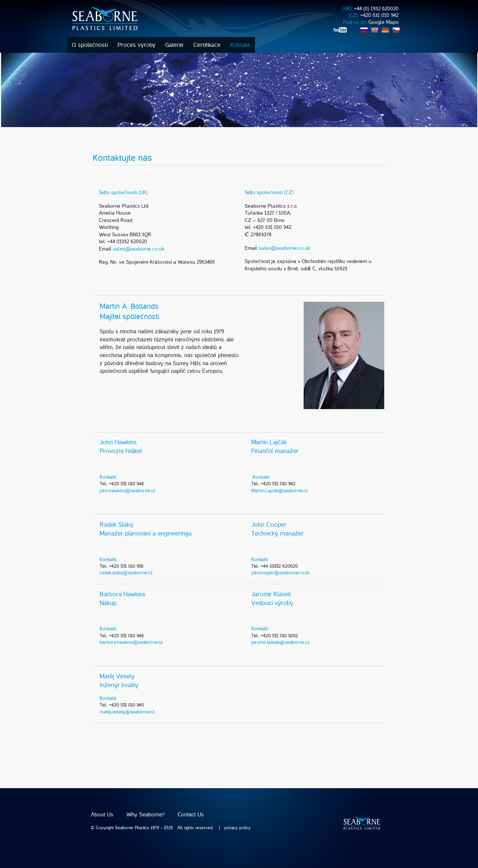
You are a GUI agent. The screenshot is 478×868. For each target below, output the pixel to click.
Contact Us (191, 814)
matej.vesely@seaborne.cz (127, 712)
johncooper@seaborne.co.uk (280, 573)
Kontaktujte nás (122, 158)
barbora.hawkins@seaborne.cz (131, 642)
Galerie (174, 45)
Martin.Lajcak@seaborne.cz (280, 491)
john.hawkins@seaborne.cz (127, 491)
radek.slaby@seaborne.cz (126, 573)
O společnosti (90, 45)
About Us (102, 814)
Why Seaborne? (145, 814)
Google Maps (383, 22)
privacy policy (237, 828)
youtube (340, 30)
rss (337, 36)
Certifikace (207, 45)
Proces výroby (136, 45)
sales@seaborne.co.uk (138, 249)
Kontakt (240, 45)
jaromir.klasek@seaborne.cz (280, 642)
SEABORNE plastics (362, 823)
